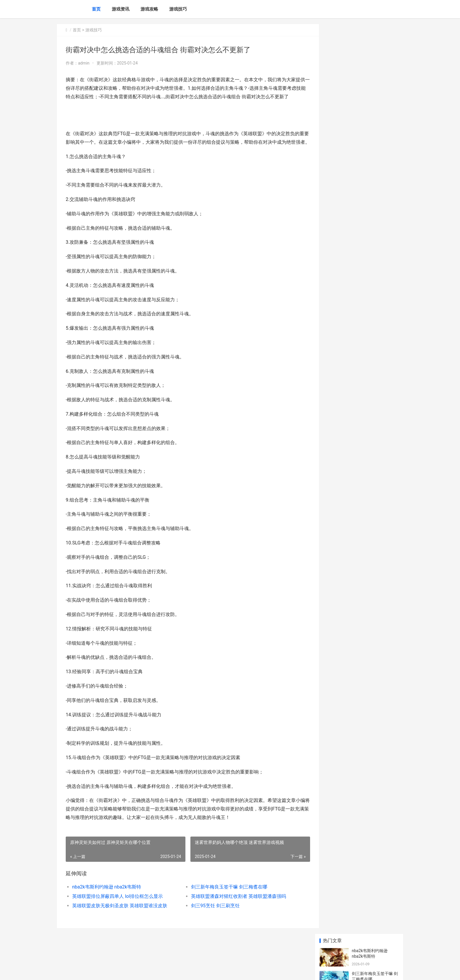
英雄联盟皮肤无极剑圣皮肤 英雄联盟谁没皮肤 (120, 922)
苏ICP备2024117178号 (137, 971)
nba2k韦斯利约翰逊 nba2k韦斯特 (107, 904)
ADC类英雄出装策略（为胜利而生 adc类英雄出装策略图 (374, 407)
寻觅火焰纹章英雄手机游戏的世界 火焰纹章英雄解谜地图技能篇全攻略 (375, 384)
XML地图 (163, 971)
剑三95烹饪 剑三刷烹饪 (210, 922)
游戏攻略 (149, 9)
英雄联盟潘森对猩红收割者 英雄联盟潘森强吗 (234, 913)
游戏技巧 (178, 9)
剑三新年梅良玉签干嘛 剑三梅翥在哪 (224, 904)
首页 (96, 9)
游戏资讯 (121, 9)
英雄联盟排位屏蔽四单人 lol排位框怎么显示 (117, 913)
